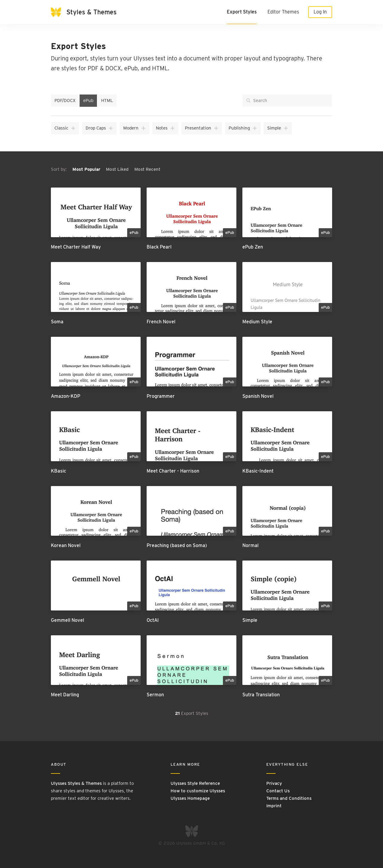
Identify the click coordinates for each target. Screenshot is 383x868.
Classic (65, 128)
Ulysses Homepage (190, 798)
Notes (165, 128)
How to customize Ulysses (198, 791)
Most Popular (87, 169)
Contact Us (278, 791)
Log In (320, 12)
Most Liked (118, 169)
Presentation (202, 128)
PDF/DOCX (65, 100)
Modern (135, 128)
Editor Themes (283, 12)
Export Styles (242, 12)
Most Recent (147, 169)
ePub (88, 100)
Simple (278, 128)
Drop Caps (99, 128)
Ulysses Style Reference (195, 783)
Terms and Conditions (289, 798)
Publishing (243, 128)
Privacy (274, 783)
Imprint (274, 806)
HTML (107, 100)
